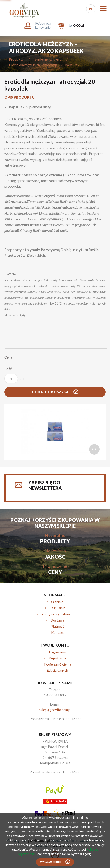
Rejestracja (57, 658)
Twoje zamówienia (57, 664)
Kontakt (57, 632)
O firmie (57, 602)
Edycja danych (57, 670)
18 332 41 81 (54, 695)
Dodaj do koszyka (51, 392)
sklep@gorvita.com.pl (55, 710)
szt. (15, 379)
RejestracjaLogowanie (43, 25)
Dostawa (57, 620)
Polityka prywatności (57, 614)
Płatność (57, 626)
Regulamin (57, 608)
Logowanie (57, 652)
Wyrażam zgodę (51, 862)
